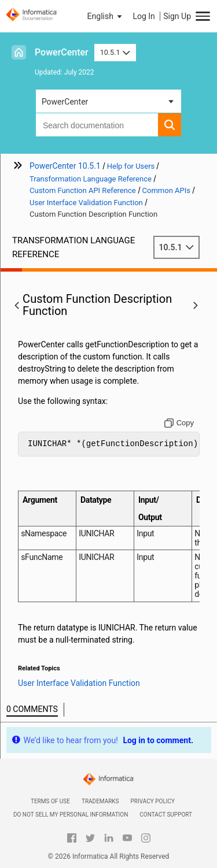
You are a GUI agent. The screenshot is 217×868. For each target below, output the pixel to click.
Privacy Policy (153, 801)
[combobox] (97, 125)
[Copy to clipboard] (179, 423)
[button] (106, 16)
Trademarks (100, 801)
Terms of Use (50, 801)
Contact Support (166, 815)
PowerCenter (62, 52)
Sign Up (177, 16)
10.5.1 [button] (115, 52)
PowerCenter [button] (65, 102)
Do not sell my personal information (71, 815)
